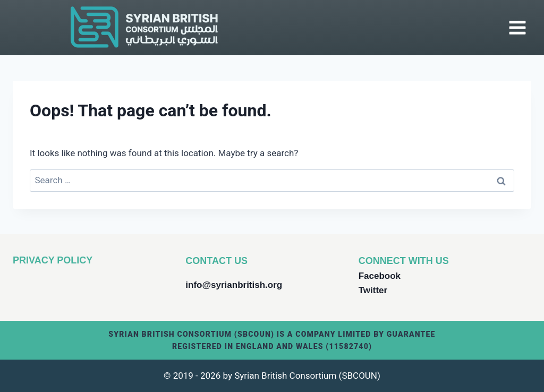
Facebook (380, 276)
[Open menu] (517, 27)
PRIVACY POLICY (53, 260)
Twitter (373, 290)
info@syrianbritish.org (234, 285)
